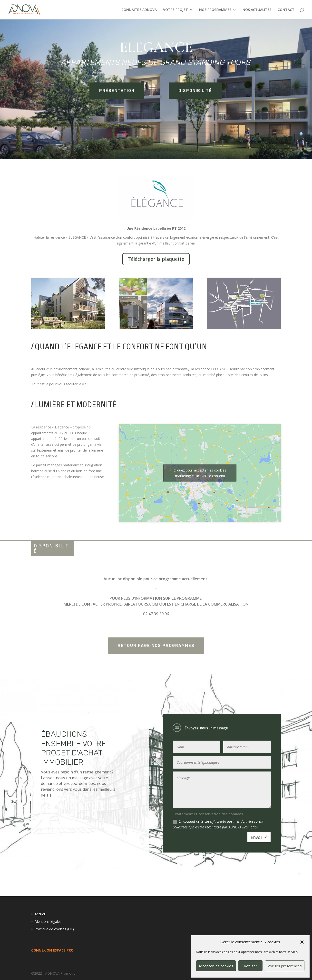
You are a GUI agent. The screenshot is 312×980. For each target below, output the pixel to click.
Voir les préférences (285, 966)
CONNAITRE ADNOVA (139, 10)
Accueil (40, 914)
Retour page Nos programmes (156, 646)
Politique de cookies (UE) (54, 929)
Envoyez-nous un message (206, 728)
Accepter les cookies (216, 966)
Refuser (250, 966)
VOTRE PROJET (175, 10)
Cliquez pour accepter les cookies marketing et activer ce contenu (200, 473)
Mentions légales (48, 921)
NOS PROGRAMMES (215, 10)
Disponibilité (195, 91)
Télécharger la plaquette (156, 259)
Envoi (256, 837)
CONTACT (286, 10)
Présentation (117, 91)
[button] (302, 942)
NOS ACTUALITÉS (257, 10)
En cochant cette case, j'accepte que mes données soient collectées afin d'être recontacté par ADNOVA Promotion (218, 824)
